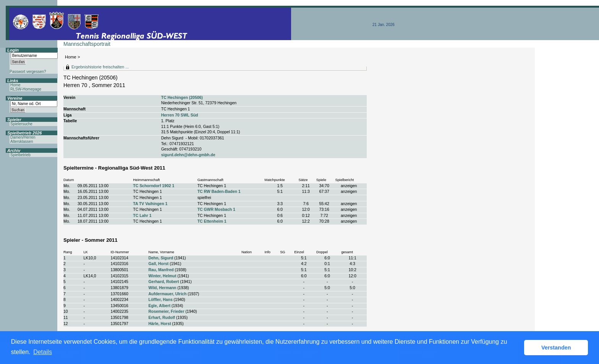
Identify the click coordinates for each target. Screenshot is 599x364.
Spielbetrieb (20, 155)
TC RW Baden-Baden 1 (219, 192)
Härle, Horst (160, 324)
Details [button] (43, 352)
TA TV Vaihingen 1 (150, 204)
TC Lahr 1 (142, 216)
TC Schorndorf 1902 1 (154, 186)
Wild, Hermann (163, 288)
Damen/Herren (23, 137)
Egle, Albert (160, 306)
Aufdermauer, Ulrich (168, 294)
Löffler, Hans (161, 300)
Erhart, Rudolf (162, 318)
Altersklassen (22, 142)
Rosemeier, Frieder (167, 311)
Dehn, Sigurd (161, 258)
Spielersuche (21, 124)
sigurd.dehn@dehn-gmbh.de (188, 155)
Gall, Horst (159, 264)
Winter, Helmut (163, 276)
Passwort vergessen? (28, 72)
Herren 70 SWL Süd (180, 115)
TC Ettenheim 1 (212, 221)
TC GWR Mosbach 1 (216, 210)
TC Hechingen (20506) (182, 98)
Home (71, 57)
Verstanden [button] (556, 348)
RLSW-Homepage (26, 89)
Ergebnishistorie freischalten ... (100, 67)
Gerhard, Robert (164, 282)
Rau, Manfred (161, 270)
